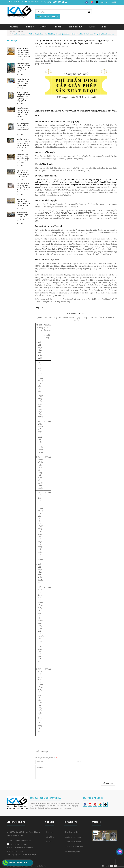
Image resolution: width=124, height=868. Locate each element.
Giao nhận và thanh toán (73, 847)
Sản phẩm (49, 837)
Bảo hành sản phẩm (72, 852)
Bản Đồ (92, 27)
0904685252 (26, 841)
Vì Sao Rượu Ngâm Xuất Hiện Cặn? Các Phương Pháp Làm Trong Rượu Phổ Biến (23, 68)
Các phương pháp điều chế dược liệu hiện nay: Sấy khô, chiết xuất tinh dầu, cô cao (23, 128)
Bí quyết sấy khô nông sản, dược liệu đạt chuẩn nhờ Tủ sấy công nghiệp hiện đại (23, 112)
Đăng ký (113, 2)
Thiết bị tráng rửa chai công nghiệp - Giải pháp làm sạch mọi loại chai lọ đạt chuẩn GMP (23, 159)
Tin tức (48, 842)
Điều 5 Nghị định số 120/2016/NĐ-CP (56, 249)
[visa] (109, 866)
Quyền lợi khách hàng (72, 837)
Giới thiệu (30, 27)
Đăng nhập (104, 2)
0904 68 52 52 (61, 2)
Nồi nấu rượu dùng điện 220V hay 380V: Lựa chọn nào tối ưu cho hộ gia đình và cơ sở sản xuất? (23, 143)
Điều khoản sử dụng (72, 832)
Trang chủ (15, 27)
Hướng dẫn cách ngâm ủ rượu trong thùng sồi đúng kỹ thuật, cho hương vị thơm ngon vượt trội (23, 52)
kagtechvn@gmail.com (34, 2)
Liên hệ (103, 27)
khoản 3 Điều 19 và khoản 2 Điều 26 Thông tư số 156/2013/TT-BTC (65, 213)
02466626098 (15, 841)
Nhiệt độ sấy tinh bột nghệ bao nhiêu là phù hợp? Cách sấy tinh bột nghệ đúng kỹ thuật (23, 97)
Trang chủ (49, 832)
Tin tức (59, 27)
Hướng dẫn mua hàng (72, 842)
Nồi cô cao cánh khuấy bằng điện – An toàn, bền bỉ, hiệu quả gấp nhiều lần (23, 217)
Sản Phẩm (44, 27)
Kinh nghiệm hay (76, 27)
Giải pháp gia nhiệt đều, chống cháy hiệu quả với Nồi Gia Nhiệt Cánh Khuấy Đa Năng (23, 188)
